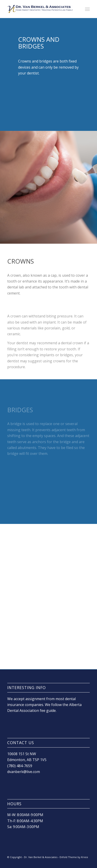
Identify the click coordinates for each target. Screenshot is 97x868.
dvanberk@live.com (24, 772)
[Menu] (87, 9)
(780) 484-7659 (20, 766)
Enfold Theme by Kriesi (74, 857)
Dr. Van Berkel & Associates (41, 857)
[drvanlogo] (40, 9)
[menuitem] (87, 9)
